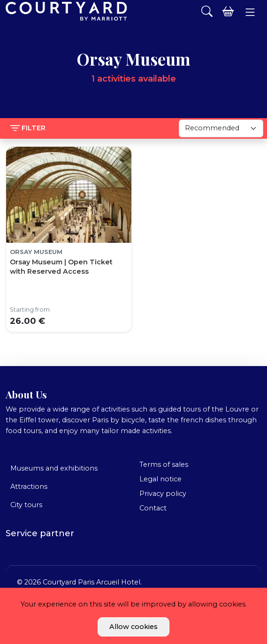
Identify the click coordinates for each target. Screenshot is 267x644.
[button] (250, 12)
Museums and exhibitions (54, 468)
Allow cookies (133, 627)
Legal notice (160, 479)
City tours (26, 505)
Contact (153, 508)
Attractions (29, 487)
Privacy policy (163, 494)
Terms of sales (164, 464)
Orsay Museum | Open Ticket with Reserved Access (61, 267)
